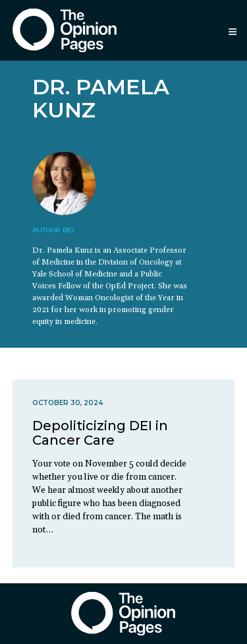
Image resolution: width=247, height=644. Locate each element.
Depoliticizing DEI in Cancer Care (100, 433)
